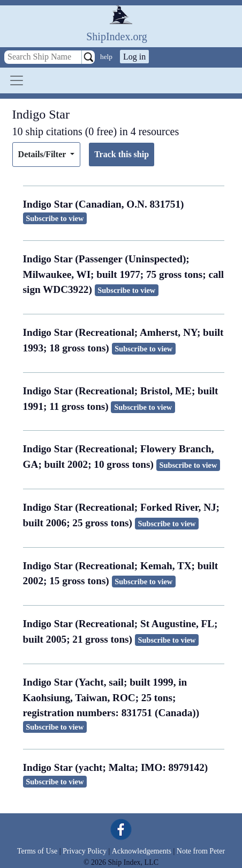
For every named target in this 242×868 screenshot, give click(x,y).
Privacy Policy (85, 851)
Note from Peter (201, 851)
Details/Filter (43, 154)
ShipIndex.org (117, 36)
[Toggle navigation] (17, 80)
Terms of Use (37, 851)
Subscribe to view (55, 218)
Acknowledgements (142, 851)
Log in (134, 57)
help (106, 57)
